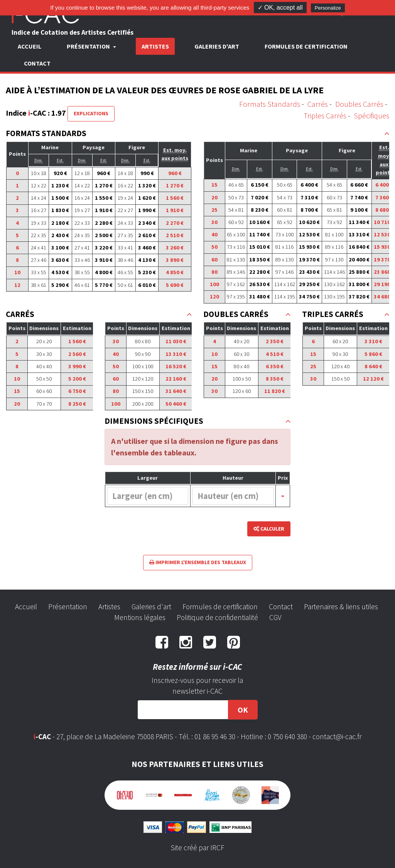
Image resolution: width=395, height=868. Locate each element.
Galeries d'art (217, 46)
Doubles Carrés (359, 104)
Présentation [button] (89, 46)
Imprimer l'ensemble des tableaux (198, 562)
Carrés (318, 104)
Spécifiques (371, 115)
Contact (37, 63)
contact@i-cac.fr (337, 737)
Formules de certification (306, 46)
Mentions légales (140, 617)
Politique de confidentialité (217, 617)
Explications (91, 113)
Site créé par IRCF (197, 848)
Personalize (328, 8)
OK (243, 710)
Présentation (68, 607)
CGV (275, 617)
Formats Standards (270, 104)
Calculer (269, 529)
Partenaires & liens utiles (341, 607)
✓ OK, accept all (280, 8)
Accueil (30, 46)
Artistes (155, 46)
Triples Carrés (325, 115)
